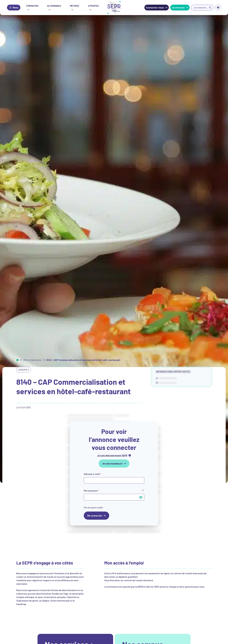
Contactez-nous (155, 7)
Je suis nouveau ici (112, 463)
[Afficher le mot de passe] (141, 497)
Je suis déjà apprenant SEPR (112, 455)
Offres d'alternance (32, 360)
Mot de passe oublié (93, 507)
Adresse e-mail (92, 474)
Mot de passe (91, 491)
